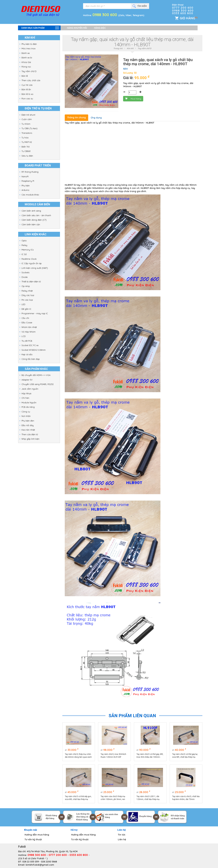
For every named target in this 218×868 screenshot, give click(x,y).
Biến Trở (26, 147)
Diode (25, 277)
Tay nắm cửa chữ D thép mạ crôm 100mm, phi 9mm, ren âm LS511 (113, 798)
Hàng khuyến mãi (77, 28)
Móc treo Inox (28, 48)
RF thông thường (30, 172)
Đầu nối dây (28, 425)
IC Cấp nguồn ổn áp (32, 263)
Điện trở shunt (28, 115)
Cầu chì (25, 318)
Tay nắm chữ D (29, 71)
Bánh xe (26, 53)
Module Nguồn (29, 403)
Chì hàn (25, 398)
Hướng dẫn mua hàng (37, 835)
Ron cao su (27, 99)
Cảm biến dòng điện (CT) (34, 220)
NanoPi (25, 176)
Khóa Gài (26, 62)
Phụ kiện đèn (28, 421)
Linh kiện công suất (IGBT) (35, 268)
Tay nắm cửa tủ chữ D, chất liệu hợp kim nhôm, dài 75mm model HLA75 (186, 798)
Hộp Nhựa (26, 393)
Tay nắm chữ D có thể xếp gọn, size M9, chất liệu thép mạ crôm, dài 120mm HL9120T (78, 798)
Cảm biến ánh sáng (31, 211)
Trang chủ (118, 48)
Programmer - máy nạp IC (35, 313)
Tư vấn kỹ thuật (33, 839)
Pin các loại (27, 300)
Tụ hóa (25, 138)
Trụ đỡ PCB (27, 341)
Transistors (27, 133)
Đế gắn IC (26, 309)
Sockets (25, 272)
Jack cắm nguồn (30, 389)
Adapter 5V (27, 380)
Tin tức (122, 835)
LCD (24, 336)
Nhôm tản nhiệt (29, 327)
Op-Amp (26, 286)
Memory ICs (28, 250)
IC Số (24, 254)
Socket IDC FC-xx (30, 345)
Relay (24, 245)
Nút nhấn (26, 416)
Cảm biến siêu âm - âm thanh (36, 215)
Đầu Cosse (27, 322)
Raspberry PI (28, 181)
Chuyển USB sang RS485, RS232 (38, 384)
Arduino (25, 190)
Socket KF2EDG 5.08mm (34, 350)
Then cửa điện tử (30, 434)
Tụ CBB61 (26, 151)
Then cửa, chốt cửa (31, 80)
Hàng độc (100, 28)
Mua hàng (133, 99)
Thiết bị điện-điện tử (31, 282)
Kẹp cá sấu (27, 354)
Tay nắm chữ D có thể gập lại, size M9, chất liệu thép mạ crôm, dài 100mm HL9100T (185, 756)
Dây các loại (28, 295)
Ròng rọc (26, 67)
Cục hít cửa (27, 85)
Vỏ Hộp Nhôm (29, 332)
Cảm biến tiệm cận (31, 224)
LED (23, 304)
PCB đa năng (28, 407)
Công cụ (26, 412)
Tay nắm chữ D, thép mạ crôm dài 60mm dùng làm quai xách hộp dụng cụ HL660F (78, 756)
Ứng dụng (96, 118)
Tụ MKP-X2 (27, 142)
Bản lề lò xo (27, 94)
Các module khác (30, 195)
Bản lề (25, 76)
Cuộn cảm (27, 119)
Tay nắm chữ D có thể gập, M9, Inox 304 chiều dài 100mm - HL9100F (150, 756)
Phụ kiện (26, 186)
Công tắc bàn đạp (31, 359)
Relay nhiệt (27, 291)
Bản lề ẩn (26, 89)
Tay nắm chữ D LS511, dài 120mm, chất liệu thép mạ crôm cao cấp (148, 798)
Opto (24, 241)
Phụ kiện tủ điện (29, 44)
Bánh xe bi (27, 58)
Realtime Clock (29, 259)
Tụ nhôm (26, 124)
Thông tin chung (76, 117)
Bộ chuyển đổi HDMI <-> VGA (36, 375)
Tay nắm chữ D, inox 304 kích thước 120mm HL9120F (113, 756)
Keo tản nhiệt (28, 430)
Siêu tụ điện (27, 156)
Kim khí (130, 48)
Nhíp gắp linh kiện (30, 439)
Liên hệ (122, 839)
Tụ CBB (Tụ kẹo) (30, 128)
